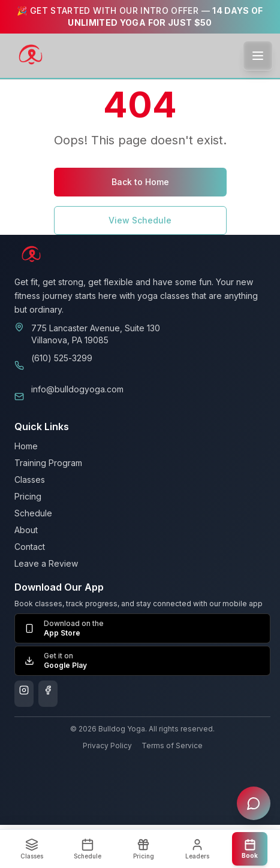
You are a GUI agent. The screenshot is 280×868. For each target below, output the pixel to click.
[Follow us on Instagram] (24, 694)
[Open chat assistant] (254, 803)
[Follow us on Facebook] (48, 694)
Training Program (48, 463)
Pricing (28, 496)
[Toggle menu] (258, 56)
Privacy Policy (107, 745)
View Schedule (140, 220)
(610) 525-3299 (62, 358)
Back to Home (140, 182)
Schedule (33, 513)
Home (26, 446)
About (26, 530)
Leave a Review (46, 563)
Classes (30, 480)
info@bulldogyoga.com (77, 389)
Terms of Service (172, 745)
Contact (30, 547)
